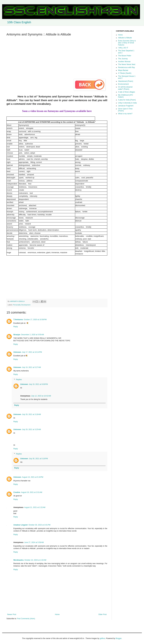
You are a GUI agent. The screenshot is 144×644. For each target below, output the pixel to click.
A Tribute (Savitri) (125, 73)
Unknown (17, 352)
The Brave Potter (125, 56)
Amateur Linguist (21, 525)
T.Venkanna (18, 320)
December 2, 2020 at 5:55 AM (33, 335)
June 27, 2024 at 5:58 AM (34, 542)
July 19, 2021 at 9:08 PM (38, 384)
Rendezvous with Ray (126, 67)
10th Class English (19, 22)
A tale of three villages (127, 92)
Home (57, 614)
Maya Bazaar (123, 70)
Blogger (119, 638)
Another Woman (124, 62)
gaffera (102, 638)
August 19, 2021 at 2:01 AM (32, 492)
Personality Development (22, 305)
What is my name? (125, 114)
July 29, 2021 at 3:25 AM (31, 429)
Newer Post (12, 614)
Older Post (102, 614)
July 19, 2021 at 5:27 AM (31, 367)
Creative (17, 492)
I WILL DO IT (123, 48)
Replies (19, 380)
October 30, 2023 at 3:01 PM (39, 525)
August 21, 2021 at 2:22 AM (35, 507)
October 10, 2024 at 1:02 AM (35, 560)
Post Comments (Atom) (26, 619)
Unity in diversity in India (127, 103)
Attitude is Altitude (125, 38)
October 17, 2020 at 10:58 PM (35, 320)
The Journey (123, 59)
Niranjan (17, 335)
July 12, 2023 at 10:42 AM (41, 396)
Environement (123, 84)
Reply (16, 327)
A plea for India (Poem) (127, 100)
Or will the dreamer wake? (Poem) (125, 88)
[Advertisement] (57, 59)
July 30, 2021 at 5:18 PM (38, 459)
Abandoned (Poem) (126, 81)
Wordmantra (18, 560)
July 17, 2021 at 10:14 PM (32, 352)
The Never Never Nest (127, 64)
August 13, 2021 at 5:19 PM (33, 477)
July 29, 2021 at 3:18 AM (31, 414)
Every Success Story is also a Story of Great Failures (127, 43)
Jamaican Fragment (126, 106)
